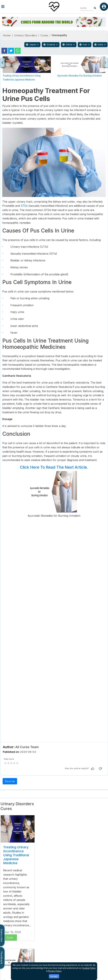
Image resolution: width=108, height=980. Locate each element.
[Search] (95, 8)
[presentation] (2, 63)
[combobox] (84, 8)
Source (10, 781)
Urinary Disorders (26, 35)
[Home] (54, 7)
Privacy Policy (55, 971)
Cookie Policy (89, 968)
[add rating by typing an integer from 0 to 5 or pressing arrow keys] (11, 763)
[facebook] (4, 51)
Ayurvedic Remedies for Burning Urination (80, 76)
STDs (24, 206)
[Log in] (104, 7)
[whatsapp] (18, 51)
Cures (44, 35)
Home (7, 35)
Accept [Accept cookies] (54, 976)
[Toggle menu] (18, 7)
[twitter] (11, 51)
